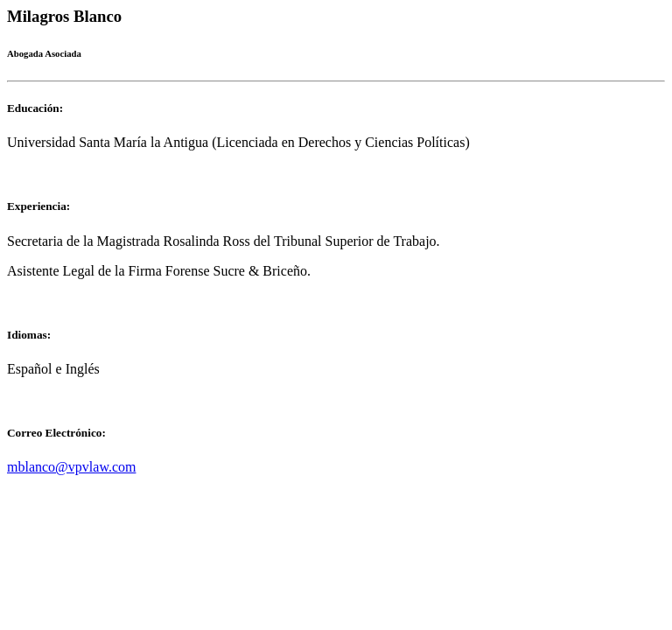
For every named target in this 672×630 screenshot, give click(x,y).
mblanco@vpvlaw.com (71, 467)
